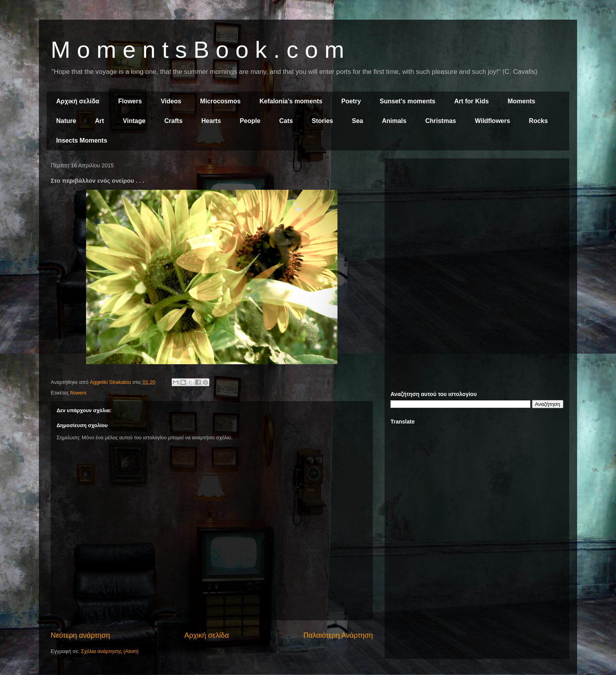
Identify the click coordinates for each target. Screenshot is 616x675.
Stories (323, 121)
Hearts (211, 121)
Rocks (538, 121)
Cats (286, 121)
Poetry (351, 101)
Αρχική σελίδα (78, 101)
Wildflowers (493, 121)
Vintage (134, 121)
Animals (394, 121)
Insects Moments (82, 140)
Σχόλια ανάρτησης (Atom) (110, 651)
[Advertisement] (477, 219)
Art (100, 121)
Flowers (130, 101)
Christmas (440, 121)
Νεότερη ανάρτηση (80, 635)
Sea (357, 121)
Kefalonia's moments (291, 101)
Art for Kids (471, 101)
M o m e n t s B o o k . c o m (197, 50)
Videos (171, 101)
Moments (521, 101)
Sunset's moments (408, 101)
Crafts (173, 121)
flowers (78, 393)
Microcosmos (220, 101)
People (250, 121)
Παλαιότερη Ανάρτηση (338, 635)
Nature (66, 121)
